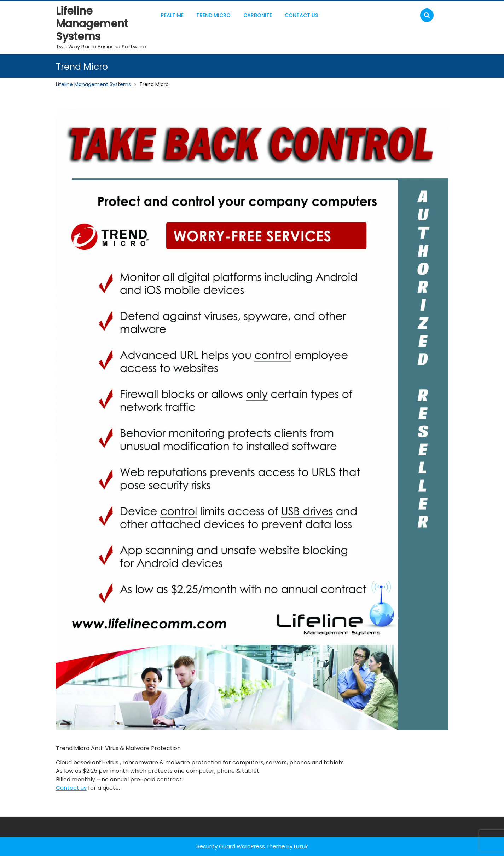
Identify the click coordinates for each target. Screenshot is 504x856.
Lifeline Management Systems (92, 24)
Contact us (71, 788)
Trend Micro (213, 15)
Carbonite (258, 15)
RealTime (172, 15)
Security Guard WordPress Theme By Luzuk (252, 846)
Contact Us (301, 15)
